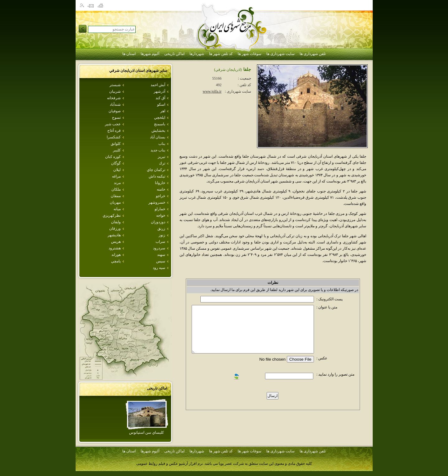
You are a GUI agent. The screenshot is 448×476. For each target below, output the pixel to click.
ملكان (116, 189)
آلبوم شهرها (150, 54)
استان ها (129, 54)
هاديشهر (114, 235)
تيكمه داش (157, 176)
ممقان (116, 196)
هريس (116, 242)
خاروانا (160, 183)
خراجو (161, 196)
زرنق (161, 229)
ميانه (117, 209)
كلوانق (116, 144)
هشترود (115, 248)
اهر (163, 111)
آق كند (160, 98)
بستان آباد (158, 137)
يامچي (116, 261)
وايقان (116, 222)
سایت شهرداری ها (280, 54)
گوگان (116, 163)
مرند (117, 183)
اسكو (161, 104)
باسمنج (160, 124)
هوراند (116, 255)
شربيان (115, 91)
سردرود (159, 248)
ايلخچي (160, 118)
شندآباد (115, 104)
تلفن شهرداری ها (313, 54)
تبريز (161, 157)
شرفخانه (114, 98)
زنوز (162, 235)
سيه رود (159, 268)
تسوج (116, 118)
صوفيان (115, 111)
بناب (162, 144)
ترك (162, 163)
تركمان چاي (156, 170)
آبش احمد (158, 85)
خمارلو (160, 209)
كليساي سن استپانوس (147, 432)
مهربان (115, 202)
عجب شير (113, 124)
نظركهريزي (112, 215)
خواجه (161, 215)
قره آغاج (114, 131)
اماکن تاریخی (174, 54)
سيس (161, 261)
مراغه (116, 176)
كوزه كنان (113, 157)
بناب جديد (158, 150)
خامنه (161, 189)
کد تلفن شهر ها (221, 54)
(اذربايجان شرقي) (228, 70)
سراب (160, 242)
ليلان (117, 170)
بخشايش (158, 131)
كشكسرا (114, 137)
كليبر (117, 150)
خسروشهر (157, 202)
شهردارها (197, 54)
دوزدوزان (158, 222)
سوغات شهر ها (250, 54)
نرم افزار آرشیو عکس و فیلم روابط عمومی (170, 464)
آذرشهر (159, 91)
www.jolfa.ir (212, 91)
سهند (161, 255)
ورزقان (115, 229)
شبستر (115, 85)
